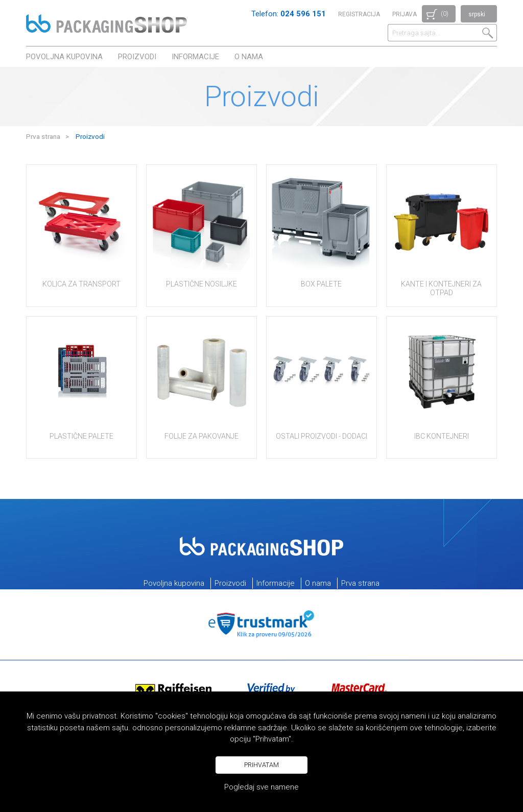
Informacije (195, 57)
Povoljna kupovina (64, 57)
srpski (477, 14)
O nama (249, 57)
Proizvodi (137, 57)
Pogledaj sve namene (261, 787)
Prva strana (43, 136)
